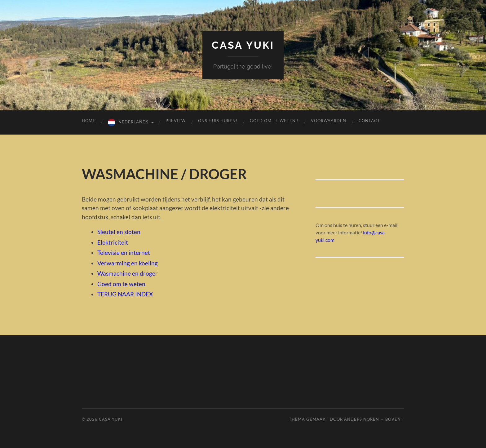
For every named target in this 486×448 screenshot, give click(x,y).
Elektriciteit (113, 242)
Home (89, 121)
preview (176, 121)
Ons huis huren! (218, 121)
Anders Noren (362, 419)
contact (369, 121)
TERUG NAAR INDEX (125, 294)
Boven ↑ (395, 419)
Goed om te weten (121, 284)
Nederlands (133, 122)
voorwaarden (329, 121)
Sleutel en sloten (119, 232)
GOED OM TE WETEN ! (274, 121)
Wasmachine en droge (126, 273)
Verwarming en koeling (128, 263)
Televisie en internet (124, 253)
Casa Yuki (243, 45)
